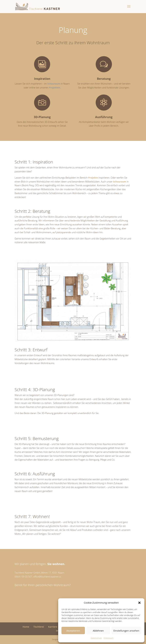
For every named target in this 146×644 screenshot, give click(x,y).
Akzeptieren (73, 631)
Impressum (108, 638)
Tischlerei (39, 627)
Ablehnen (98, 631)
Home (26, 627)
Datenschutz (96, 638)
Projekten (55, 88)
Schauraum (54, 84)
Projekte (93, 178)
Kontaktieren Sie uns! (32, 595)
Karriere (53, 627)
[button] (139, 603)
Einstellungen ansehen (126, 631)
